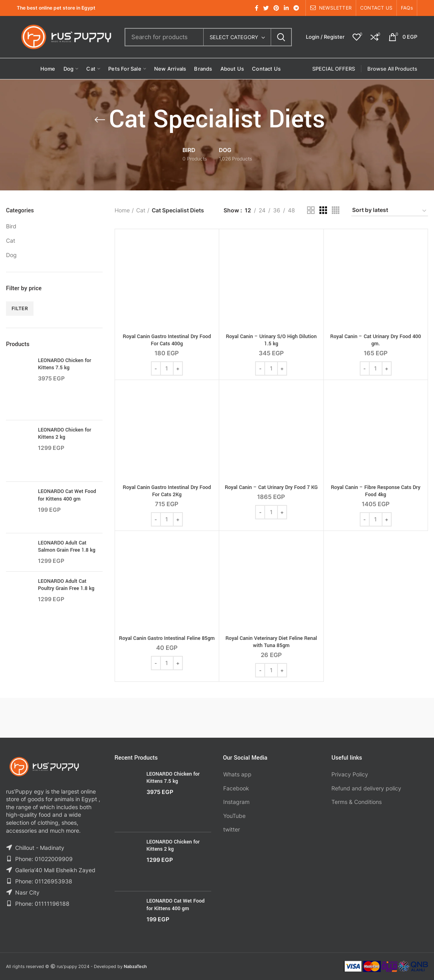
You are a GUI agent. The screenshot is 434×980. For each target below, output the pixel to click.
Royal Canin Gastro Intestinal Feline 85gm (167, 638)
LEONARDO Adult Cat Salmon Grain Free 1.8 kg (67, 546)
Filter (20, 308)
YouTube (234, 816)
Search (281, 37)
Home (122, 210)
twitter (232, 829)
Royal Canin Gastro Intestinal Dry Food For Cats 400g (167, 340)
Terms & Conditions (357, 802)
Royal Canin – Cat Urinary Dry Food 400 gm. (376, 340)
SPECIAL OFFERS (334, 69)
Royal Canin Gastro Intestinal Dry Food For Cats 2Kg (167, 491)
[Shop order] (390, 211)
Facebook (236, 788)
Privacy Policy (350, 774)
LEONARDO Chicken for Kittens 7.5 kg (64, 364)
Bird (11, 226)
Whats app (237, 774)
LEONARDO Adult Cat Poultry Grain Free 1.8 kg (66, 585)
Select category (234, 37)
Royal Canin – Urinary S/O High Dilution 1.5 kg (271, 340)
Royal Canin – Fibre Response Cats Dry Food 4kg (376, 491)
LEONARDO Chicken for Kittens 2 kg (64, 434)
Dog (11, 255)
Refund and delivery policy (366, 788)
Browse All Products (392, 69)
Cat (11, 241)
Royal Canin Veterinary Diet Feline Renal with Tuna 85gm (271, 642)
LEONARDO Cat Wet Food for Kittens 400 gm (67, 495)
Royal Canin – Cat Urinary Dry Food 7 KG (271, 487)
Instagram (236, 802)
